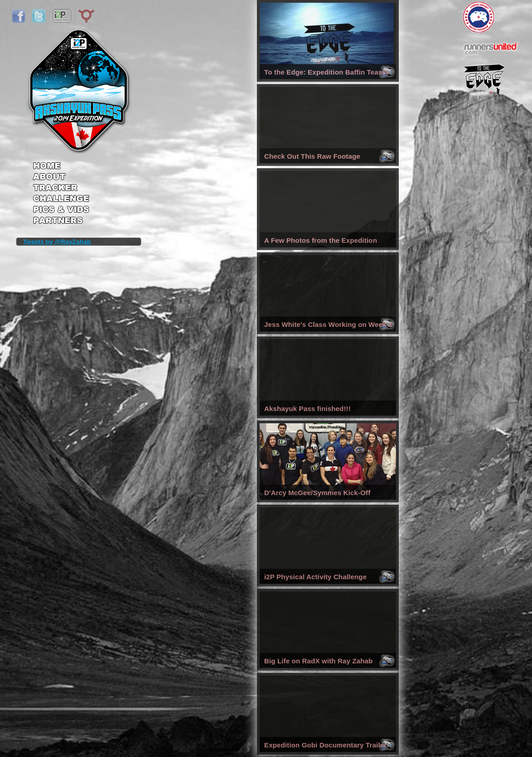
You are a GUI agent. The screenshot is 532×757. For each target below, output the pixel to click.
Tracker (61, 188)
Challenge (61, 200)
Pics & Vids (61, 211)
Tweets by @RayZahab (57, 242)
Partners (61, 221)
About (61, 177)
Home (61, 163)
